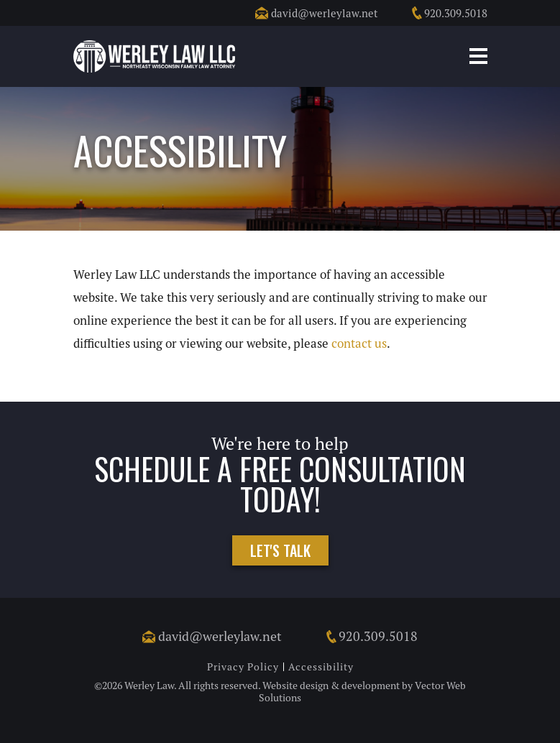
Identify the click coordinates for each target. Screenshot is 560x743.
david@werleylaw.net (317, 13)
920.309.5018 (449, 13)
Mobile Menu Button (478, 56)
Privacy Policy (243, 667)
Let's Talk (280, 550)
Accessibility (321, 667)
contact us (359, 343)
